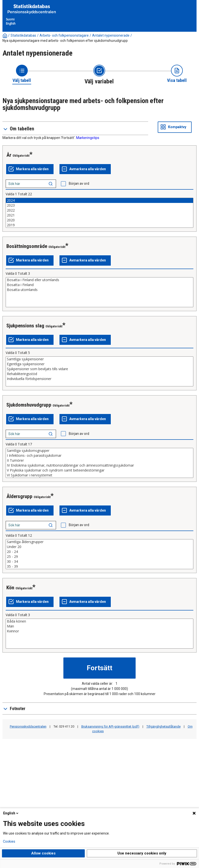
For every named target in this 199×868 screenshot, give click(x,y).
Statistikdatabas (23, 35)
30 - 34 (99, 562)
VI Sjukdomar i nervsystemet (99, 475)
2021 (99, 215)
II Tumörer (99, 460)
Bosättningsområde (27, 246)
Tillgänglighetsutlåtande (163, 726)
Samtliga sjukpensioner (99, 359)
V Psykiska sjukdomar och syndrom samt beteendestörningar (99, 470)
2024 (99, 200)
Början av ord (79, 183)
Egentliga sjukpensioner (99, 364)
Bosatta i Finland (99, 285)
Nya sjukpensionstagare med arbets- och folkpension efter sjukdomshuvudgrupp (65, 41)
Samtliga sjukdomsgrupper (99, 451)
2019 (99, 225)
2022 (99, 210)
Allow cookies (43, 853)
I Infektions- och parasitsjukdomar (99, 456)
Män (99, 626)
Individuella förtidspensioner (99, 379)
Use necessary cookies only (142, 853)
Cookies (9, 841)
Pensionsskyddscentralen (28, 726)
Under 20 (99, 547)
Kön (10, 588)
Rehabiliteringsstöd (99, 374)
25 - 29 (99, 557)
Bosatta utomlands (99, 290)
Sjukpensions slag (25, 326)
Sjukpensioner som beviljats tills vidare (99, 369)
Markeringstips (88, 138)
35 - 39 (99, 566)
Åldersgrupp (19, 496)
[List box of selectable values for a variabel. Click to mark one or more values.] (99, 213)
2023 (99, 205)
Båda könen (99, 621)
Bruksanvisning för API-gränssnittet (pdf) (110, 726)
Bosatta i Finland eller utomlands (99, 280)
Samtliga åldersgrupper (99, 542)
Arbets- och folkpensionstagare (64, 35)
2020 (99, 220)
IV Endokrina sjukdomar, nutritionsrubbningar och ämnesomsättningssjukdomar (99, 465)
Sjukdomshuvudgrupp (29, 405)
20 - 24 (99, 552)
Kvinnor (99, 631)
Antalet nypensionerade (111, 35)
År (9, 155)
